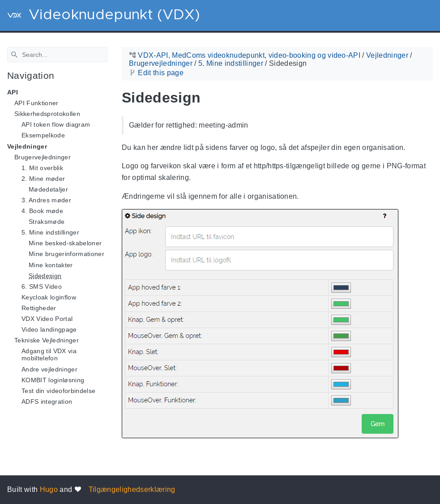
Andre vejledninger (49, 369)
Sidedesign (45, 275)
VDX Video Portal (47, 319)
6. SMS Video (42, 286)
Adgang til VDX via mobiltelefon (49, 355)
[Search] (57, 55)
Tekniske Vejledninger (47, 340)
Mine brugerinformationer (66, 254)
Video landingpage (49, 329)
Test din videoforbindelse (58, 391)
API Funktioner (36, 103)
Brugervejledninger (43, 157)
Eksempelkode (43, 135)
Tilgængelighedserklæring (132, 489)
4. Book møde (42, 211)
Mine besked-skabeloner (65, 243)
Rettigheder (39, 308)
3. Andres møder (46, 200)
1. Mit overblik (42, 168)
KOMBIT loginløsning (53, 380)
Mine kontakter (51, 265)
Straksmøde (47, 222)
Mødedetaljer (48, 189)
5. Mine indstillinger (50, 232)
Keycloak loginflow (49, 297)
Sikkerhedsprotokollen (47, 114)
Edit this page (161, 73)
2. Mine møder (43, 179)
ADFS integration (47, 401)
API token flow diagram (56, 124)
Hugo (49, 489)
